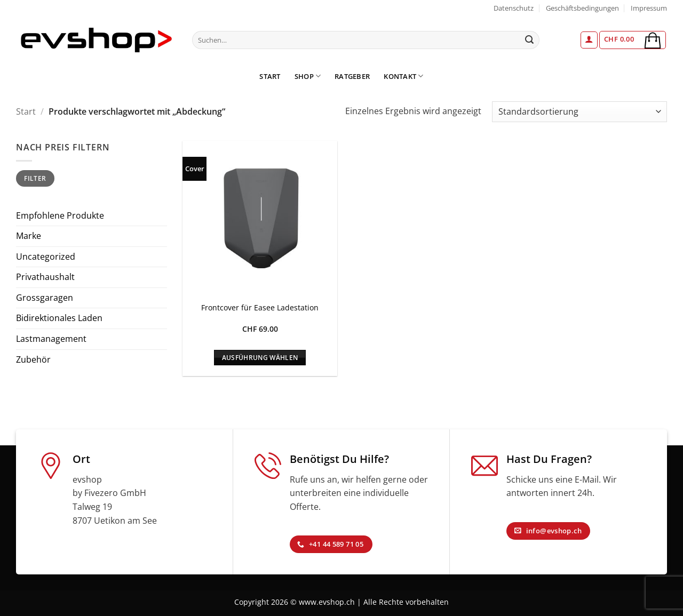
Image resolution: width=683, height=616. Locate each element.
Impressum (649, 8)
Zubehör (33, 359)
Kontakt (403, 76)
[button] (589, 40)
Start (270, 76)
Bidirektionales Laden (59, 318)
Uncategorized (46, 257)
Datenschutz (514, 8)
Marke (29, 236)
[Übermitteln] (530, 40)
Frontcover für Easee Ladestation (260, 308)
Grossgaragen (45, 298)
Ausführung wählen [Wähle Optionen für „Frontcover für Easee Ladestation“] (260, 358)
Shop (308, 76)
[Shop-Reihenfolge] (579, 112)
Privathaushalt (45, 277)
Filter (35, 178)
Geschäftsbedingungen (582, 8)
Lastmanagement (51, 339)
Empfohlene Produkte (60, 215)
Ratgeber (352, 76)
